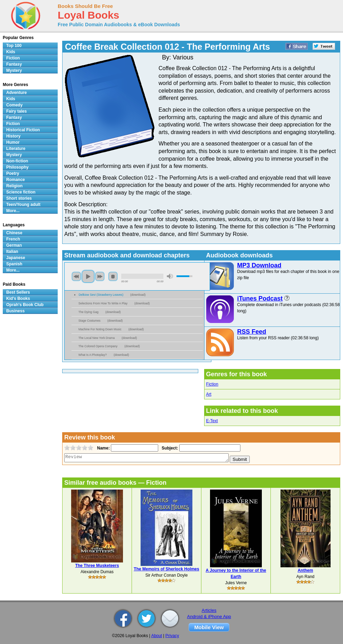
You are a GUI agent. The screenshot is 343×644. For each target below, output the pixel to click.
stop (113, 276)
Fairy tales (16, 111)
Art (209, 394)
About (157, 636)
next (100, 276)
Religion (14, 186)
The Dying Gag (88, 312)
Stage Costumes (89, 321)
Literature (16, 149)
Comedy (14, 105)
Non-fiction (17, 161)
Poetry (13, 173)
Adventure (16, 93)
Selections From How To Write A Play (103, 303)
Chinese (14, 233)
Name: (103, 448)
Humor (13, 142)
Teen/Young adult (23, 205)
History (13, 136)
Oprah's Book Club (25, 305)
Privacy (172, 636)
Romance (16, 180)
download (138, 295)
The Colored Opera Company (98, 346)
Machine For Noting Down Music (100, 329)
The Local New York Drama (97, 338)
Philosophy (17, 167)
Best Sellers (18, 292)
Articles (209, 610)
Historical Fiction (23, 130)
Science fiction (21, 192)
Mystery (14, 70)
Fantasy (14, 64)
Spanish (14, 264)
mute (170, 276)
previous (76, 276)
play (88, 276)
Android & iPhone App (209, 617)
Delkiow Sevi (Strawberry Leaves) (101, 295)
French (13, 239)
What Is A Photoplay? (93, 355)
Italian (12, 252)
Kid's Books (18, 299)
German (14, 245)
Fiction (212, 384)
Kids (11, 52)
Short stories (19, 198)
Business (15, 311)
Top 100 (14, 46)
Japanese (16, 258)
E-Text (212, 421)
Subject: (169, 448)
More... (13, 211)
